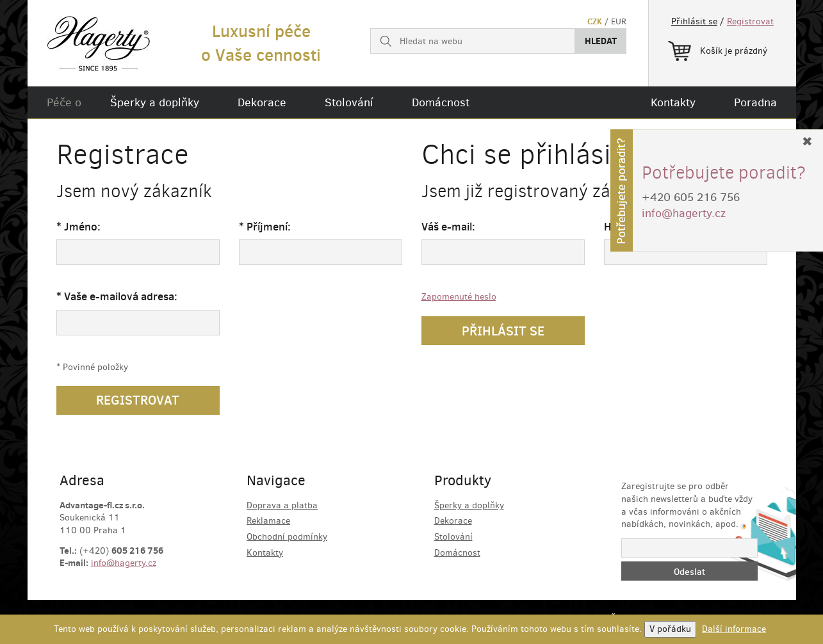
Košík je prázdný (718, 49)
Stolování (349, 102)
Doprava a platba (282, 505)
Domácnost (441, 102)
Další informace (734, 629)
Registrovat (750, 21)
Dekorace (262, 102)
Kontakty (673, 102)
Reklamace (268, 521)
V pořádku (670, 629)
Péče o (64, 102)
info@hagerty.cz (124, 563)
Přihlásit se (694, 21)
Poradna (755, 102)
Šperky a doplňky (155, 102)
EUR (619, 21)
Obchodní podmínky (287, 537)
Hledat (601, 41)
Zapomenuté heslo (459, 297)
